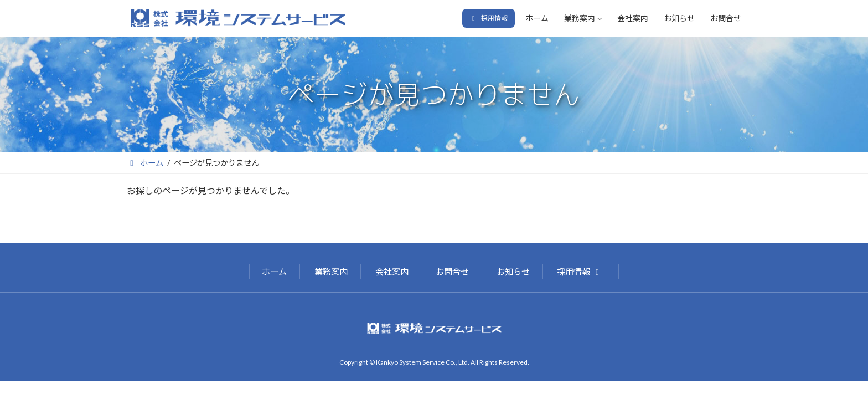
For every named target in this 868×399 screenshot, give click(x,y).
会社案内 (392, 272)
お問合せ (452, 272)
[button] (489, 18)
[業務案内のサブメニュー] (600, 18)
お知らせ (513, 272)
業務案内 (331, 272)
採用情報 (580, 272)
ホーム (274, 272)
